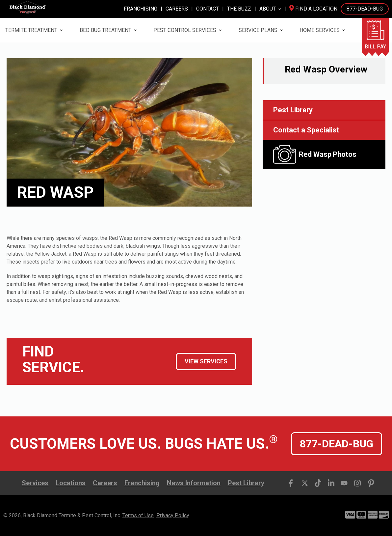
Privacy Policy (173, 515)
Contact (208, 9)
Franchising (141, 9)
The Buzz (239, 9)
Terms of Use (138, 515)
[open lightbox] (324, 154)
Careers (177, 9)
